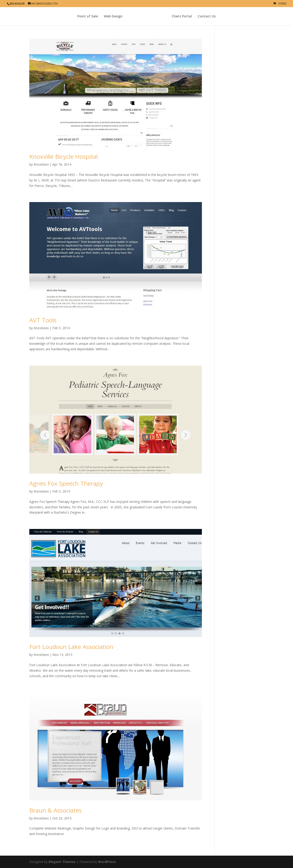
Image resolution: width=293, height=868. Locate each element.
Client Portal (191, 16)
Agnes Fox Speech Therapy (66, 483)
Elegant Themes (62, 862)
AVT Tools (43, 320)
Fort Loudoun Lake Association (71, 647)
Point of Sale (78, 16)
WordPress (107, 862)
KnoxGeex (41, 164)
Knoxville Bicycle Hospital (64, 156)
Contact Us (216, 16)
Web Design (104, 16)
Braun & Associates (56, 810)
